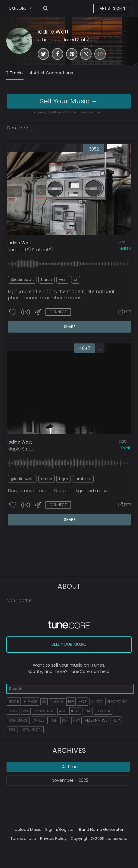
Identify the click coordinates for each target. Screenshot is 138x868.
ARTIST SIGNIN (112, 8)
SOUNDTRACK (18, 721)
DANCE (38, 720)
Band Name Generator (101, 829)
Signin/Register (60, 829)
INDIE (75, 711)
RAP (88, 711)
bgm (64, 479)
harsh (125, 249)
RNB (26, 711)
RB (44, 702)
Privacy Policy (53, 839)
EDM (65, 721)
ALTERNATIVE (96, 720)
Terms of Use (23, 839)
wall (63, 280)
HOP (83, 702)
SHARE (70, 327)
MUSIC (97, 702)
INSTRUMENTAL (31, 730)
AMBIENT (57, 702)
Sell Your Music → (69, 101)
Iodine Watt (53, 32)
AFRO (63, 711)
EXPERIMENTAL (44, 711)
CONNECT (58, 312)
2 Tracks (15, 73)
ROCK (14, 702)
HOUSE (13, 711)
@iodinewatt (22, 280)
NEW (77, 721)
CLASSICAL (103, 711)
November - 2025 (70, 780)
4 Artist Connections (51, 73)
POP (116, 720)
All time (70, 767)
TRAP (53, 720)
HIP (71, 702)
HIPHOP (31, 702)
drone (125, 448)
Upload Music (28, 829)
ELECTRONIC (117, 702)
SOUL (12, 730)
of (76, 280)
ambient (83, 479)
